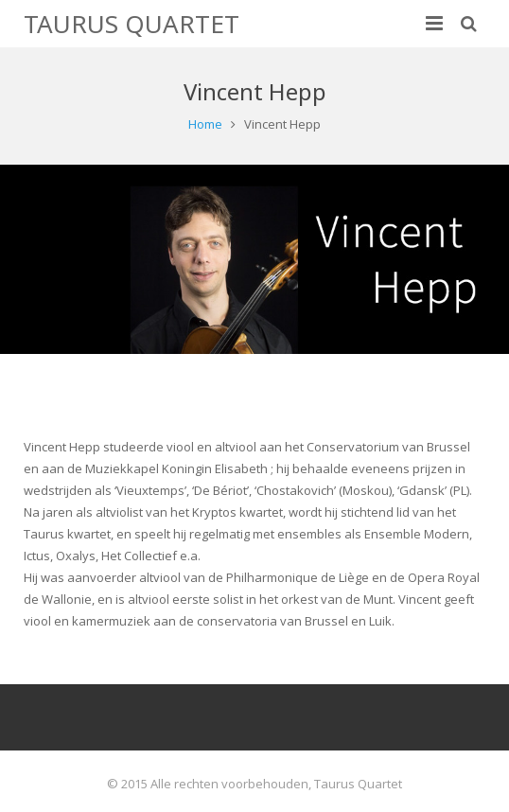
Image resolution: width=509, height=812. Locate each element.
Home (205, 124)
